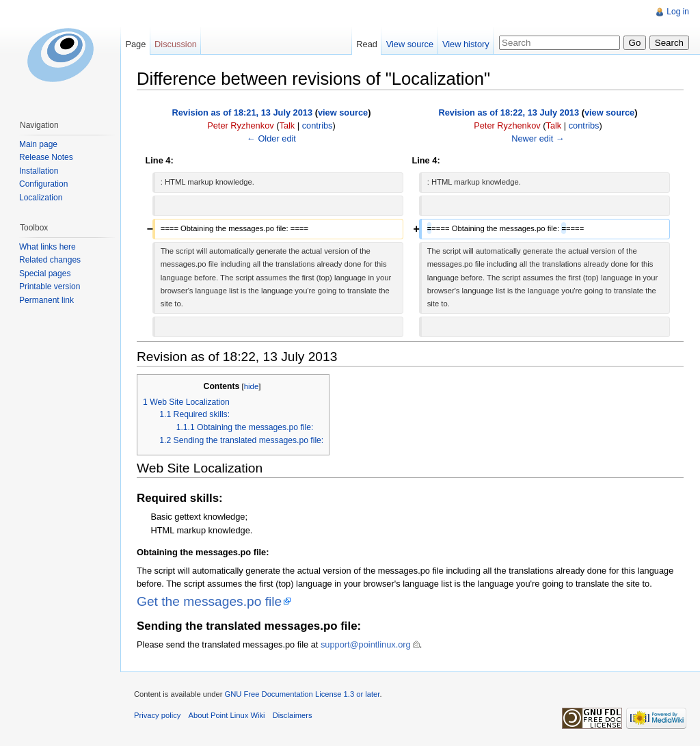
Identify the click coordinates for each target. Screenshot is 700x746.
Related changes (50, 260)
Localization (41, 198)
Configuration (43, 184)
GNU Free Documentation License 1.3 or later (302, 694)
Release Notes (46, 157)
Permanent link (46, 300)
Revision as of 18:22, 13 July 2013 (509, 112)
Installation (39, 171)
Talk (287, 125)
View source (410, 44)
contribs (318, 125)
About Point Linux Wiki (227, 715)
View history (466, 44)
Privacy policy (157, 715)
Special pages (45, 274)
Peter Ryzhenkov (240, 125)
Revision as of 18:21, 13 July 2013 (243, 112)
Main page (38, 144)
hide (252, 386)
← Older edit (271, 138)
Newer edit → (538, 138)
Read (367, 44)
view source (343, 112)
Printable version (50, 287)
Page (135, 44)
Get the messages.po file (209, 601)
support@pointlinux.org (366, 644)
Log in (678, 12)
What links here (48, 247)
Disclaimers (293, 715)
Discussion (176, 44)
